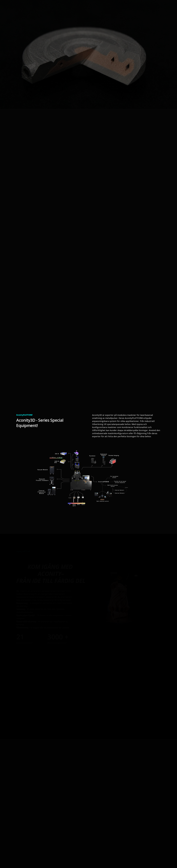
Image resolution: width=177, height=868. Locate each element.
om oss (102, 7)
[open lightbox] (81, 485)
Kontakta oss (151, 7)
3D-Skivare (115, 7)
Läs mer (31, 78)
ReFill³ (138, 7)
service (127, 7)
